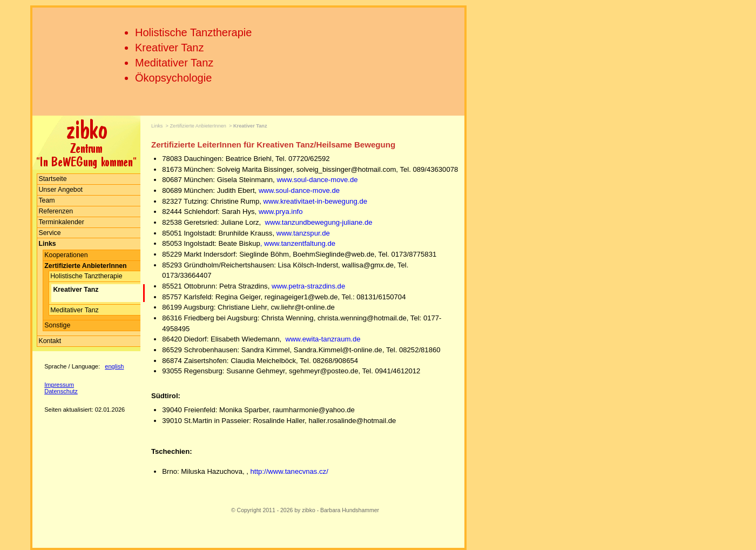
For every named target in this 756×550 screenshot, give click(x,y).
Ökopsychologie (173, 78)
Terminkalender (61, 222)
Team (46, 200)
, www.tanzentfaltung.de (298, 243)
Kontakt (50, 341)
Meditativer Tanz (174, 63)
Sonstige (57, 325)
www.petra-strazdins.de (308, 286)
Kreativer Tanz (169, 48)
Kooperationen (66, 255)
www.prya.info (281, 212)
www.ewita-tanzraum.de (322, 339)
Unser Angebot (60, 190)
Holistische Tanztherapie (193, 32)
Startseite (52, 179)
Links (157, 126)
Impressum (59, 385)
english (114, 366)
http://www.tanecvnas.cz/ (289, 471)
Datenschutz (61, 391)
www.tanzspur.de (303, 233)
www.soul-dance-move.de (317, 180)
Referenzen (56, 211)
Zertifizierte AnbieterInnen (198, 126)
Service (49, 233)
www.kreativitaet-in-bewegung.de (315, 201)
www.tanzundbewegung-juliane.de (319, 222)
